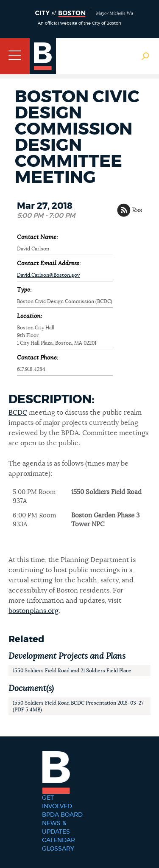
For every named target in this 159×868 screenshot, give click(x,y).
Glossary (58, 849)
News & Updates (56, 828)
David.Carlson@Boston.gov (48, 275)
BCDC (18, 413)
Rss (137, 210)
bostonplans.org (33, 611)
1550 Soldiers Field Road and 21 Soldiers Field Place (72, 671)
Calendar (59, 840)
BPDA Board (62, 815)
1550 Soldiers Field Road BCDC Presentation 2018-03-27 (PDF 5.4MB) (78, 706)
